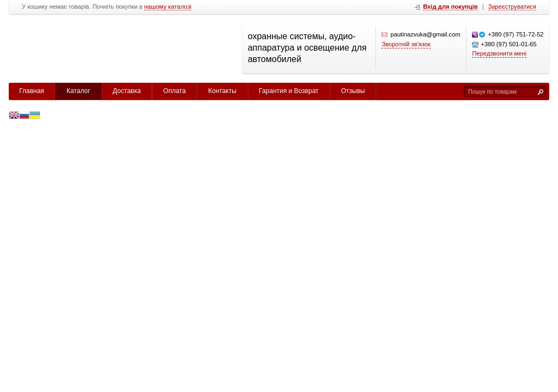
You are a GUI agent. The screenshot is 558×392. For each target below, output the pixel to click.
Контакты (222, 91)
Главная (32, 91)
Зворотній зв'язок (406, 44)
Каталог (78, 91)
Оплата (175, 91)
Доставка (127, 91)
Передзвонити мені (499, 53)
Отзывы (353, 91)
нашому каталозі (168, 7)
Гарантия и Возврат (289, 91)
